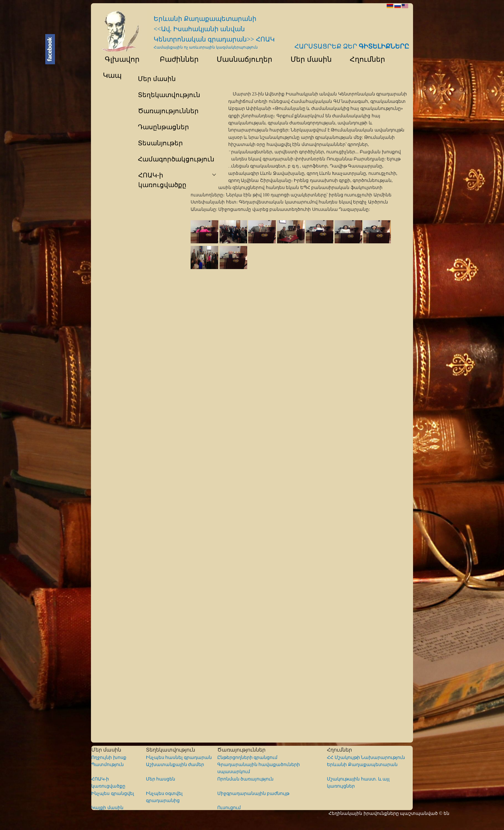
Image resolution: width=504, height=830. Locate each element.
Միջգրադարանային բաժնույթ (253, 794)
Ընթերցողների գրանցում (248, 758)
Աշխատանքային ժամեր (175, 765)
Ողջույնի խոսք (109, 758)
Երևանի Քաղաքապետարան (362, 765)
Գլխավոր (118, 59)
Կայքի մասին (107, 808)
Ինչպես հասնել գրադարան (179, 758)
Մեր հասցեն (161, 779)
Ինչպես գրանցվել (113, 794)
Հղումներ (364, 59)
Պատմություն (108, 765)
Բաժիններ (175, 59)
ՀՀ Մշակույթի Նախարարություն (366, 758)
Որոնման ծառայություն (246, 779)
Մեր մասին (308, 59)
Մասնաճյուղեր (242, 59)
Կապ (111, 75)
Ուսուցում (229, 808)
